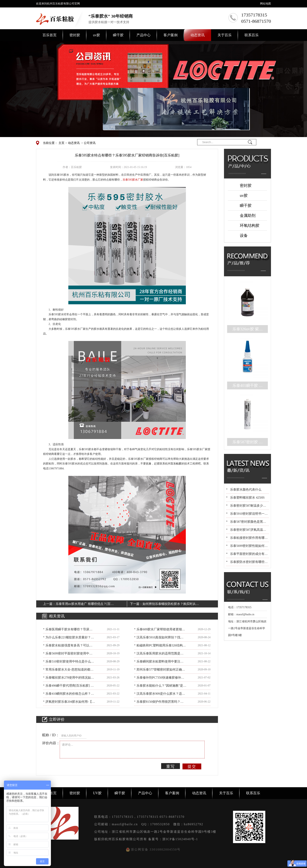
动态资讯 (198, 35)
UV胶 (97, 793)
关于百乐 (225, 35)
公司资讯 (90, 143)
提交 (192, 766)
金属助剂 (248, 215)
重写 (171, 766)
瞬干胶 (118, 35)
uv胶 (97, 35)
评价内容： (51, 743)
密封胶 (75, 35)
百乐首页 (50, 35)
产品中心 (144, 35)
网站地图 (265, 4)
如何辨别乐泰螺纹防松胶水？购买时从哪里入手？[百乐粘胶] (171, 604)
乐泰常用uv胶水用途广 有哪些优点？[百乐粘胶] (85, 604)
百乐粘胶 (176, 464)
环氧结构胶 (250, 225)
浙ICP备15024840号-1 (180, 839)
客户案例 (171, 35)
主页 (61, 143)
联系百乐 (252, 35)
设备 (244, 235)
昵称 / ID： (51, 735)
